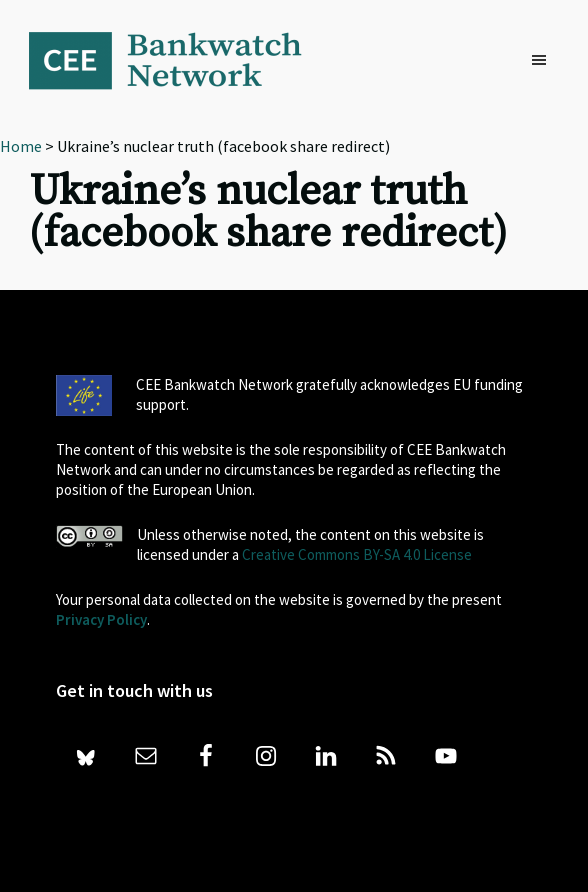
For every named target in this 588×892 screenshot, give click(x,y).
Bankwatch (179, 60)
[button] (544, 61)
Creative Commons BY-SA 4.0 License (357, 554)
